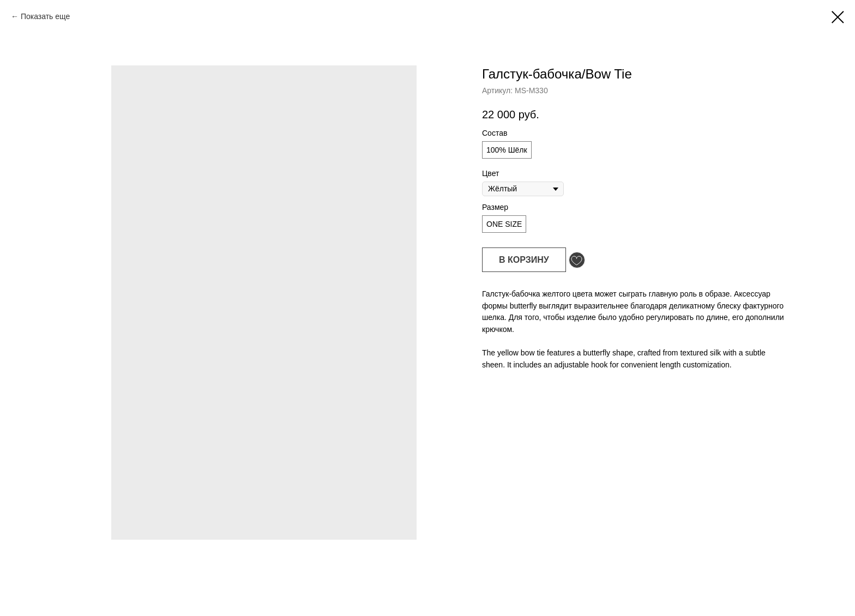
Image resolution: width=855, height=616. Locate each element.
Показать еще (45, 16)
